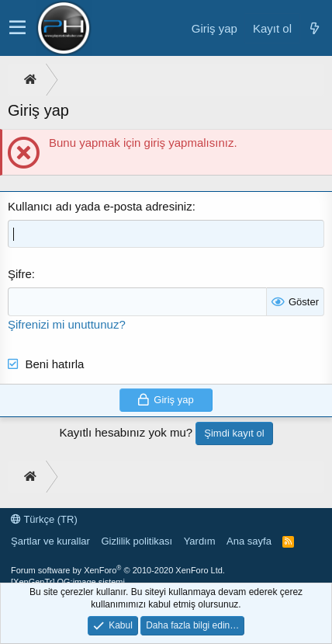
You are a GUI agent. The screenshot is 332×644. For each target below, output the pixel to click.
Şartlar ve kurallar (50, 541)
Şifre (20, 274)
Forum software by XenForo (118, 570)
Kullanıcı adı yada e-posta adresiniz (100, 206)
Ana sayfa (249, 541)
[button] (17, 28)
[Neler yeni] (314, 28)
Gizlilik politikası (137, 541)
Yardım (200, 541)
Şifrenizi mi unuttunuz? (67, 324)
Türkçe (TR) (44, 519)
